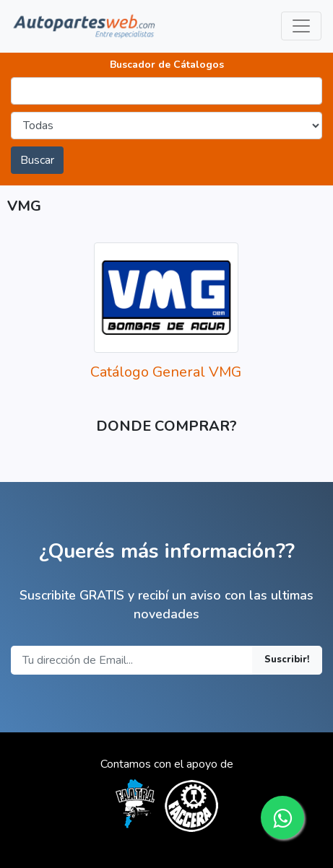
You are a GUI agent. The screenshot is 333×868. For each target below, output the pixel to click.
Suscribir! (287, 659)
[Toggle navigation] (301, 26)
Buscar (37, 160)
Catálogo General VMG (166, 372)
